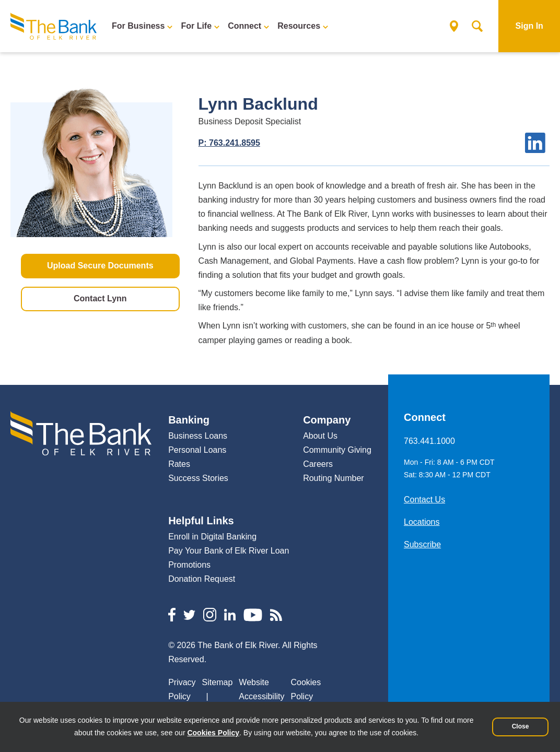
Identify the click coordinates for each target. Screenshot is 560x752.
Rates (179, 464)
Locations (422, 522)
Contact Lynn (100, 298)
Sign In (529, 26)
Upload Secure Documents (100, 265)
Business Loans (198, 436)
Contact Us (424, 500)
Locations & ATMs (451, 26)
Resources (299, 26)
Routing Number (334, 478)
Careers (318, 464)
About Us (320, 436)
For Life (196, 26)
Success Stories (198, 478)
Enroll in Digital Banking (212, 537)
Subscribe (422, 544)
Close (521, 726)
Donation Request (202, 579)
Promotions (189, 565)
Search (474, 26)
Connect (244, 26)
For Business (138, 26)
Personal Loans (197, 450)
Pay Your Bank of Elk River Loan (229, 551)
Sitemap (218, 682)
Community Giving (337, 450)
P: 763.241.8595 (229, 143)
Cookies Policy (213, 733)
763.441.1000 (429, 441)
